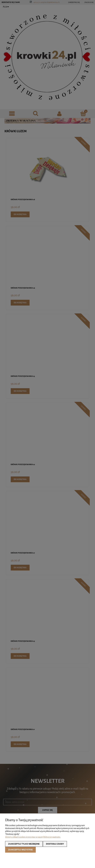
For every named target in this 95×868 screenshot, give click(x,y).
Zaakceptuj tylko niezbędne (24, 844)
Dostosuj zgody (55, 844)
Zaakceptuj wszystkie (20, 850)
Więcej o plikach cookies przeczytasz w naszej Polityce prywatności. (33, 837)
